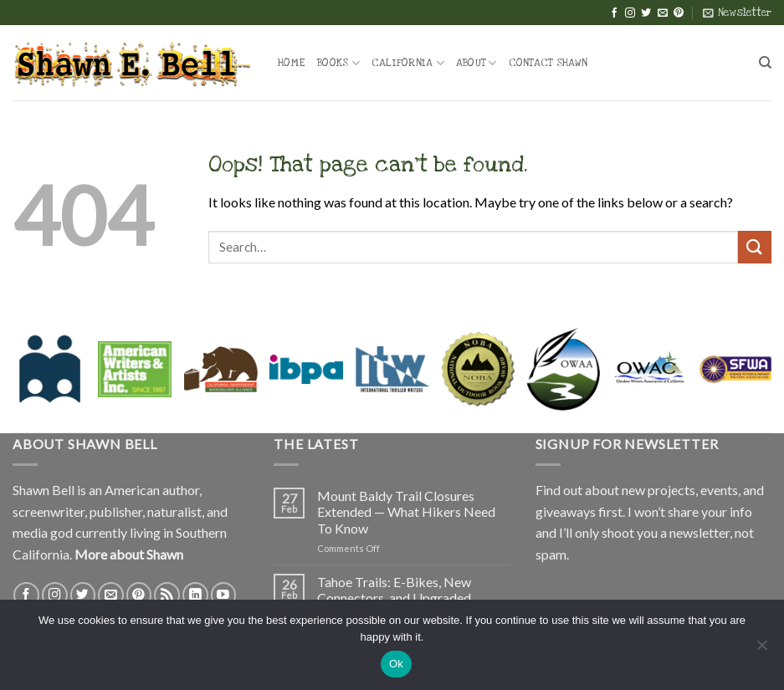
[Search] (765, 63)
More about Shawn (129, 554)
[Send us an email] (663, 13)
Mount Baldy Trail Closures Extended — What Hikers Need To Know (406, 511)
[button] (737, 13)
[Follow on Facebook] (614, 13)
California (408, 63)
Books (338, 63)
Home (292, 63)
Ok (396, 664)
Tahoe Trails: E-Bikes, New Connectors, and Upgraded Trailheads (394, 598)
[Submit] (755, 247)
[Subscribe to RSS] (167, 595)
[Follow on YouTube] (224, 595)
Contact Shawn (548, 63)
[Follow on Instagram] (630, 13)
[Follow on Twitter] (646, 13)
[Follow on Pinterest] (679, 13)
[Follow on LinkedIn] (195, 595)
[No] (761, 650)
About (477, 63)
